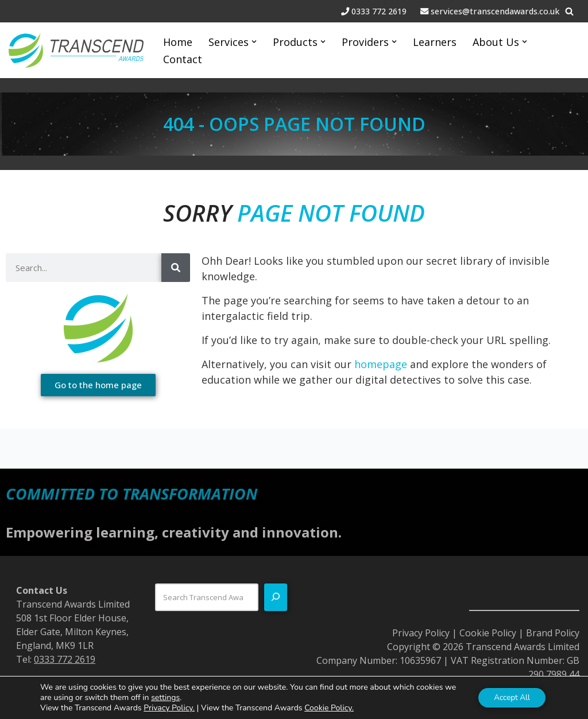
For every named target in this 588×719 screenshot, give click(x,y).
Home (178, 42)
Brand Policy (553, 633)
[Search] (569, 11)
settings (179, 698)
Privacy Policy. (169, 708)
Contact (183, 59)
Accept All (510, 697)
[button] (254, 42)
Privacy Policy (421, 633)
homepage (381, 364)
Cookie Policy (488, 633)
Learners (435, 42)
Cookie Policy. (329, 708)
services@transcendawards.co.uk (495, 11)
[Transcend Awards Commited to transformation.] (76, 50)
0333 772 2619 (380, 11)
